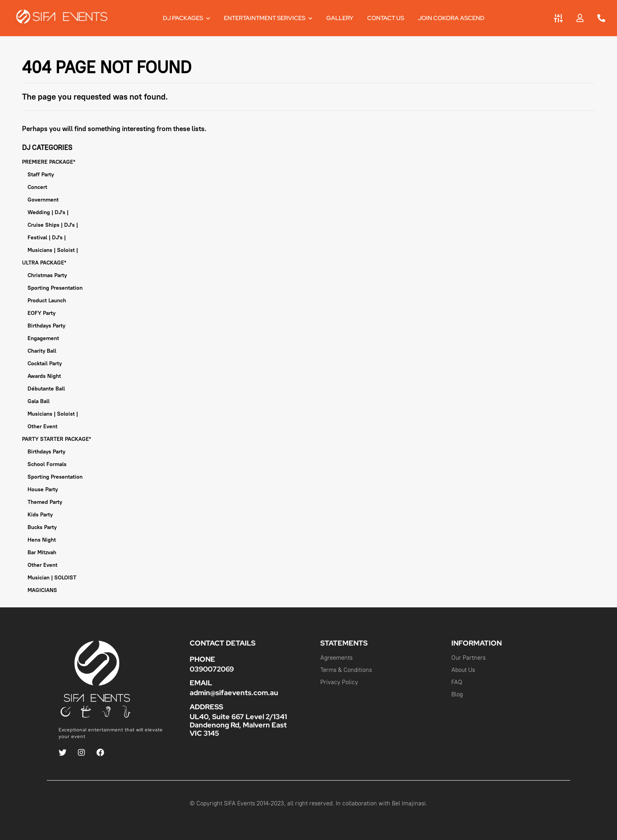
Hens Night (42, 540)
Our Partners (468, 658)
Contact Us (386, 18)
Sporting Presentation (55, 288)
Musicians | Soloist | (53, 250)
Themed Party (45, 502)
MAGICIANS (42, 590)
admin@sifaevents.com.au (234, 693)
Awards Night (44, 376)
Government (43, 200)
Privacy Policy (339, 682)
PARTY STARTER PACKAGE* (56, 439)
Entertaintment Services (268, 18)
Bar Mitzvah (42, 552)
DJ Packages (187, 18)
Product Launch (47, 300)
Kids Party (40, 514)
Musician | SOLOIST (52, 577)
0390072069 (212, 669)
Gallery (340, 18)
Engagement (43, 338)
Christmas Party (47, 275)
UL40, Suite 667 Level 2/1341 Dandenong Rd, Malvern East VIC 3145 (238, 725)
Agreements (336, 658)
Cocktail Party (45, 363)
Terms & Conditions (346, 670)
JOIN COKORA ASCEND (451, 18)
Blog (457, 694)
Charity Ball (42, 351)
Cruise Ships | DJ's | (53, 225)
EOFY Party (42, 313)
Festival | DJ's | (47, 237)
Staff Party (41, 174)
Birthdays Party (46, 326)
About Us (463, 670)
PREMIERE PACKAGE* (49, 162)
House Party (43, 489)
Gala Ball (39, 401)
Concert (37, 187)
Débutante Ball (46, 389)
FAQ (457, 682)
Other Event (42, 426)
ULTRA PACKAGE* (44, 263)
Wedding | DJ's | (48, 212)
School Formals (47, 464)
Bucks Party (42, 527)
